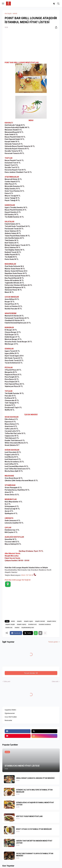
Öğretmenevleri (10, 713)
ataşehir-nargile (10, 624)
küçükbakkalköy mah (28, 627)
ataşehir (19, 621)
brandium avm (32, 624)
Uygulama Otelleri (10, 710)
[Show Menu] (3, 4)
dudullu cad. (9, 627)
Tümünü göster (53, 642)
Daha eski (55, 681)
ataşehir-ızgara (28, 621)
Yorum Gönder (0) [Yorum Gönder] (31, 673)
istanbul (17, 627)
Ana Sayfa (8, 13)
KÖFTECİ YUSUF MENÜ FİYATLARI (29, 816)
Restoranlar (8, 720)
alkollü (15, 13)
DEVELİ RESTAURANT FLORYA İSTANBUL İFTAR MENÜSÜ (35, 855)
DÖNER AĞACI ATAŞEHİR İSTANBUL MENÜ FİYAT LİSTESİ (35, 804)
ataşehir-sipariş (22, 624)
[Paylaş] (56, 27)
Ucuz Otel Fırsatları (11, 717)
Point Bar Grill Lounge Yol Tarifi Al (18, 580)
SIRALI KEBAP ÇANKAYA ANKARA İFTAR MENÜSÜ (35, 778)
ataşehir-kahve (51, 621)
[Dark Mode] (54, 4)
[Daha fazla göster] (45, 633)
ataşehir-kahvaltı (40, 621)
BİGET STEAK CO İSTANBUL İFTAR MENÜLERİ (34, 829)
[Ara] (58, 4)
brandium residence (45, 624)
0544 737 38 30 (27, 575)
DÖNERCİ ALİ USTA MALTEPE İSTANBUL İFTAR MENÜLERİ (34, 791)
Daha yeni (7, 681)
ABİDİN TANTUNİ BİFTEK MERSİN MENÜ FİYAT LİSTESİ (34, 842)
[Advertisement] (31, 45)
